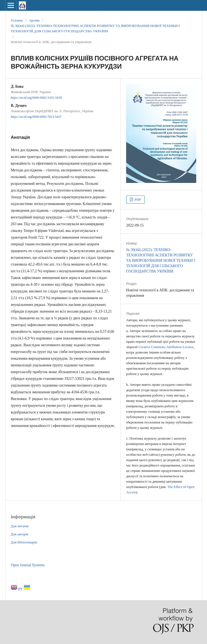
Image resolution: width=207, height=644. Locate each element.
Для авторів (19, 534)
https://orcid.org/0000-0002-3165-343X (37, 98)
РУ (21, 589)
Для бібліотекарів (24, 542)
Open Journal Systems (28, 565)
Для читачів (20, 526)
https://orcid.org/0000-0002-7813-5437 (36, 117)
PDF (137, 199)
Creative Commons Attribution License (166, 347)
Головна (17, 20)
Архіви (34, 20)
